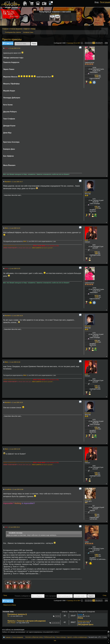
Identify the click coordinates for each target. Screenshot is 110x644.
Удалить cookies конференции (77, 637)
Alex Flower (11, 623)
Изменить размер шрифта (103, 29)
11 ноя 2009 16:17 (17, 182)
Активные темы (28, 32)
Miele (6, 228)
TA (8, 616)
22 (88, 43)
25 (96, 43)
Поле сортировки (59, 596)
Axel (6, 527)
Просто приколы (12, 39)
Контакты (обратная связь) (34, 637)
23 (91, 43)
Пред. (5, 595)
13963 (96, 555)
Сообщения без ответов (13, 32)
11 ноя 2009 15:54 (15, 48)
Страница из (73, 43)
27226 (97, 556)
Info (55, 641)
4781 (96, 207)
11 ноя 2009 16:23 (15, 228)
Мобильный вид (106, 29)
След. (105, 595)
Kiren (6, 48)
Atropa (80, 615)
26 (99, 43)
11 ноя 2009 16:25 (15, 269)
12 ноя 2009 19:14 (14, 527)
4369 (96, 253)
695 (96, 516)
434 (96, 514)
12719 (97, 208)
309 (106, 43)
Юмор (33, 29)
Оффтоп (27, 29)
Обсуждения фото (86, 625)
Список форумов (16, 29)
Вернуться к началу (106, 176)
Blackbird (8, 182)
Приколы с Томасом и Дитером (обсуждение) (27, 621)
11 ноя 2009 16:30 (17, 402)
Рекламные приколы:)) (17, 614)
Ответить (8, 43)
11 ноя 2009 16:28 (15, 362)
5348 (96, 252)
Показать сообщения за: (30, 596)
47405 (97, 77)
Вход (97, 2)
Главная (5, 29)
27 (101, 43)
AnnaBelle (8, 489)
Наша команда (61, 637)
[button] (97, 5)
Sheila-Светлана (84, 621)
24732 (96, 75)
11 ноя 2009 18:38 (18, 489)
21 (86, 43)
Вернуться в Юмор (10, 605)
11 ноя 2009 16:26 (17, 316)
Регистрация (105, 2)
